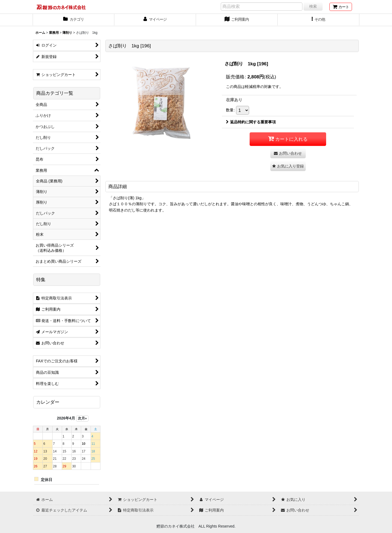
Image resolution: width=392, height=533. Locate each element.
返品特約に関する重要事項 (251, 122)
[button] (318, 20)
